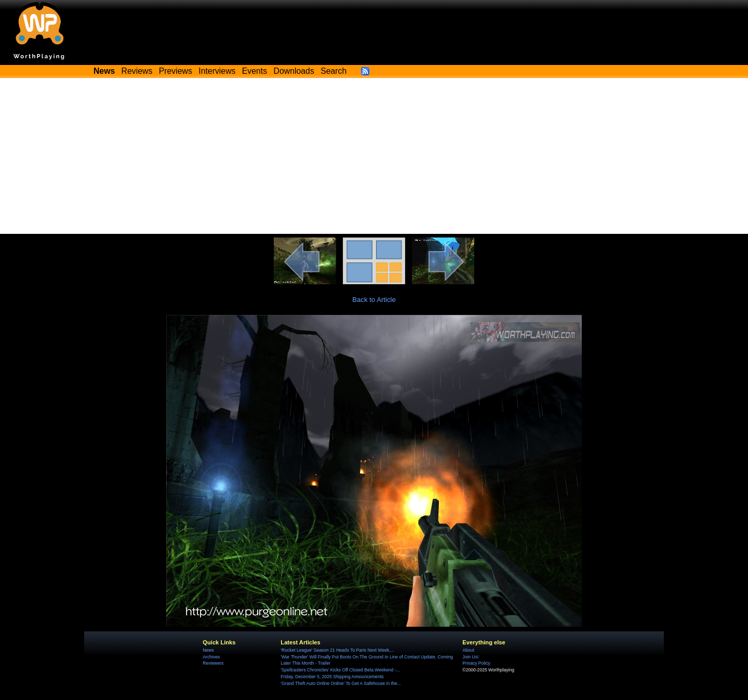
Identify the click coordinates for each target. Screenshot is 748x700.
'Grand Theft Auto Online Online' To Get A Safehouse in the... (340, 683)
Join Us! (470, 657)
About (468, 650)
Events (255, 71)
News (208, 650)
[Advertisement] (374, 156)
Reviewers (213, 663)
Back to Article (374, 300)
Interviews (217, 71)
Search (333, 71)
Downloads (294, 71)
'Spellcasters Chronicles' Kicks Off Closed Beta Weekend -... (340, 670)
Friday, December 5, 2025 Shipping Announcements (332, 677)
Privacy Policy (476, 663)
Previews (176, 71)
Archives (211, 657)
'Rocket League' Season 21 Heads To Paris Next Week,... (337, 650)
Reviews (137, 71)
